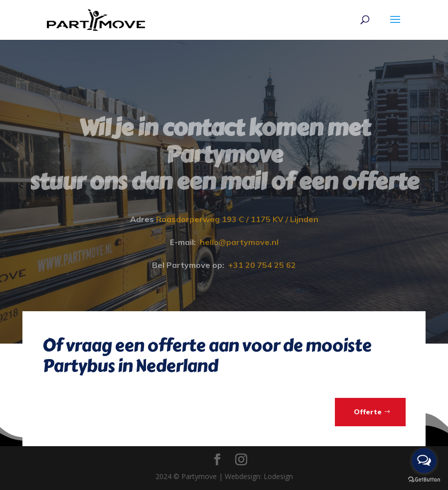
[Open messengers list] (424, 461)
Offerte (368, 412)
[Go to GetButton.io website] (424, 480)
